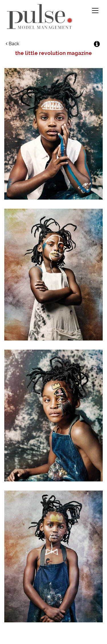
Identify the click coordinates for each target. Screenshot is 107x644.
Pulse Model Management (40, 17)
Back (12, 44)
